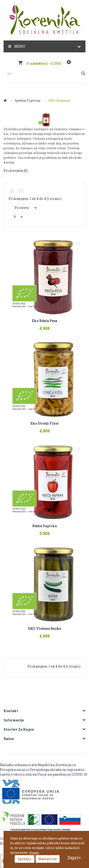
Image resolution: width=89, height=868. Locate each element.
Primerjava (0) (16, 171)
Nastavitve (48, 859)
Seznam (21, 191)
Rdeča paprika (44, 527)
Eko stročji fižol (45, 424)
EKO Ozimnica (59, 100)
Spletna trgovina (28, 100)
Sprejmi (25, 859)
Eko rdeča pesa (45, 321)
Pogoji (34, 853)
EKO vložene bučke (45, 629)
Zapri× (74, 858)
